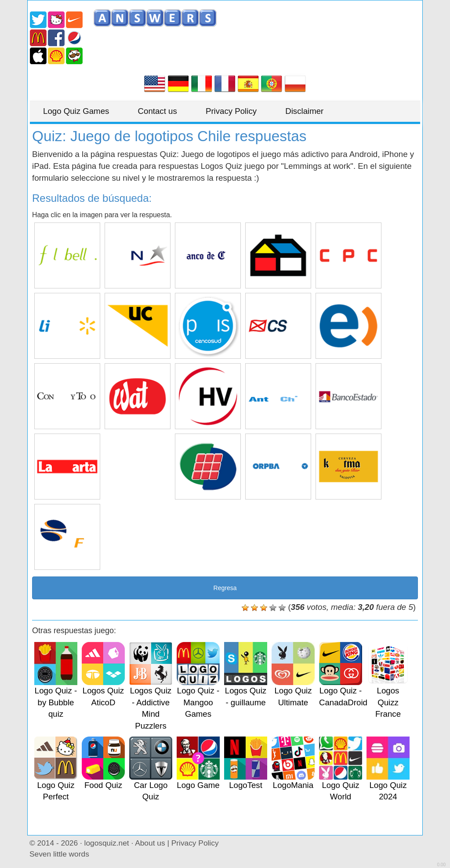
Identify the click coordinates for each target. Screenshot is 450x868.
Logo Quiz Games (76, 111)
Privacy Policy (231, 111)
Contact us (158, 111)
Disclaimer (304, 111)
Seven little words (59, 854)
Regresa (225, 588)
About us (150, 843)
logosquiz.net (107, 843)
